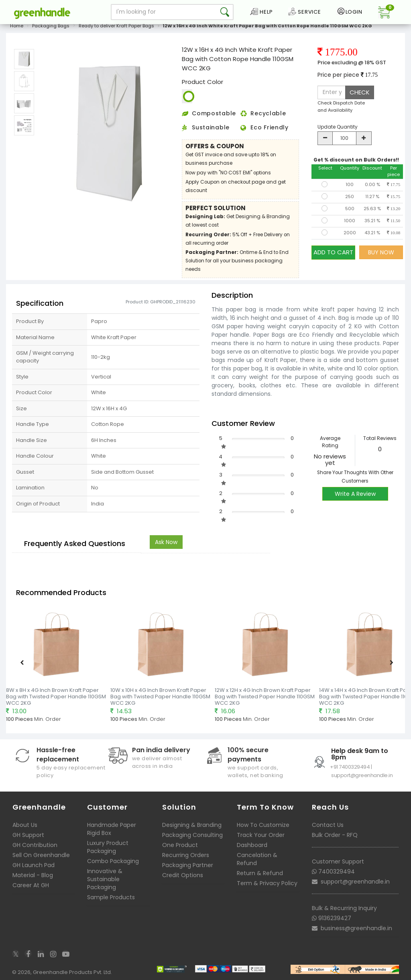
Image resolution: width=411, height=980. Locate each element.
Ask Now (166, 542)
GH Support (28, 835)
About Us (25, 825)
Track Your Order (261, 835)
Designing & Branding (192, 825)
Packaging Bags (51, 26)
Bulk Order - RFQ (335, 835)
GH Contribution (35, 845)
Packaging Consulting (192, 835)
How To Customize (263, 825)
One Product (180, 845)
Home (17, 26)
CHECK (360, 92)
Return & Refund (260, 873)
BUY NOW (381, 252)
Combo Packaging (113, 861)
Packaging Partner (188, 865)
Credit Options (183, 875)
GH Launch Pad (34, 865)
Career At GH (31, 885)
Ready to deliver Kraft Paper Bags (116, 26)
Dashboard (252, 845)
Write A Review (355, 494)
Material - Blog (33, 875)
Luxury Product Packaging (108, 847)
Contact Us (328, 825)
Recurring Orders (186, 855)
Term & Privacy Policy (267, 883)
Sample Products (111, 897)
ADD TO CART (333, 252)
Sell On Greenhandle (41, 855)
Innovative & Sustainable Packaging (105, 879)
